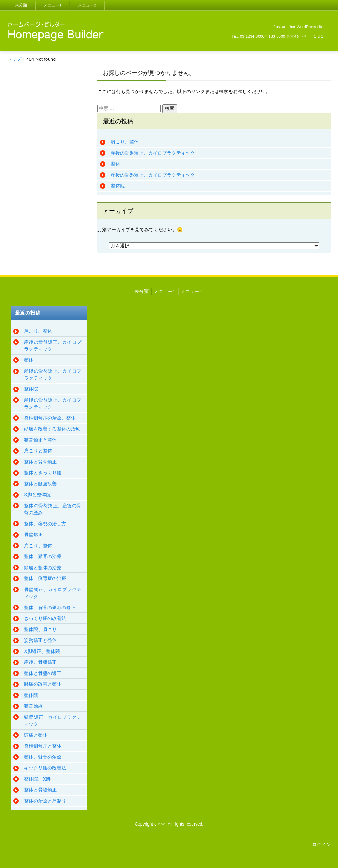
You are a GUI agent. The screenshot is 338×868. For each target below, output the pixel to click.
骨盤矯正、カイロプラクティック (53, 593)
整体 (115, 164)
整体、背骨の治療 (43, 757)
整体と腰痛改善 (40, 484)
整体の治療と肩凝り (45, 801)
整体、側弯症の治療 (45, 578)
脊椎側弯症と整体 (43, 746)
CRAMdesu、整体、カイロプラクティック (54, 51)
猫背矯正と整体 (40, 440)
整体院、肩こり (40, 629)
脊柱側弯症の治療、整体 (50, 418)
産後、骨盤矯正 (40, 662)
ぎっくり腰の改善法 (45, 618)
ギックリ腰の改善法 (45, 768)
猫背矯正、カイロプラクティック (53, 721)
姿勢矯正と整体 (40, 640)
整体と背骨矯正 (40, 462)
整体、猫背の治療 (43, 556)
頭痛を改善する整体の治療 (52, 429)
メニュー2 (87, 5)
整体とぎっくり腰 (43, 473)
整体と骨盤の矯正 (43, 673)
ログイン (321, 844)
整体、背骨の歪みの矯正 (50, 607)
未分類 (21, 5)
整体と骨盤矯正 (40, 790)
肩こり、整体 (125, 142)
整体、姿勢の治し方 (45, 524)
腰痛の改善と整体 (43, 684)
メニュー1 (52, 5)
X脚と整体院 (37, 495)
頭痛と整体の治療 (43, 568)
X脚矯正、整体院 (42, 651)
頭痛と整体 (36, 735)
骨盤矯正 (33, 534)
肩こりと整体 (38, 451)
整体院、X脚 (37, 779)
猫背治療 (33, 706)
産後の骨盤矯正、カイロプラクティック (153, 153)
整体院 (118, 186)
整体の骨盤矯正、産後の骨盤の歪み (53, 509)
